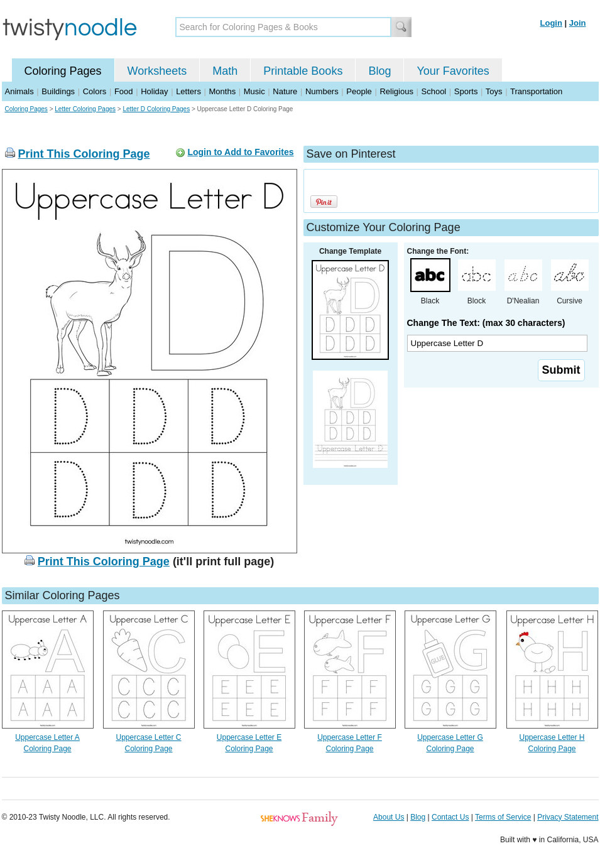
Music (254, 91)
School (434, 91)
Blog (379, 71)
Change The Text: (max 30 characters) (486, 323)
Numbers (322, 91)
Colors (95, 91)
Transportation (536, 91)
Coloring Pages (63, 71)
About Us (389, 817)
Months (223, 91)
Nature (285, 91)
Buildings (58, 91)
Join (578, 23)
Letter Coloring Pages (85, 109)
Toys (494, 91)
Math (225, 71)
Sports (466, 91)
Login (551, 23)
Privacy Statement (568, 817)
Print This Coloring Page (84, 154)
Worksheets (157, 71)
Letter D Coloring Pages (156, 109)
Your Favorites (453, 71)
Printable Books (303, 71)
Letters (188, 91)
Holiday (154, 91)
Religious (396, 91)
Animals (19, 91)
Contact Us (450, 817)
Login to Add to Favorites (240, 152)
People (359, 91)
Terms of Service (503, 817)
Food (124, 91)
